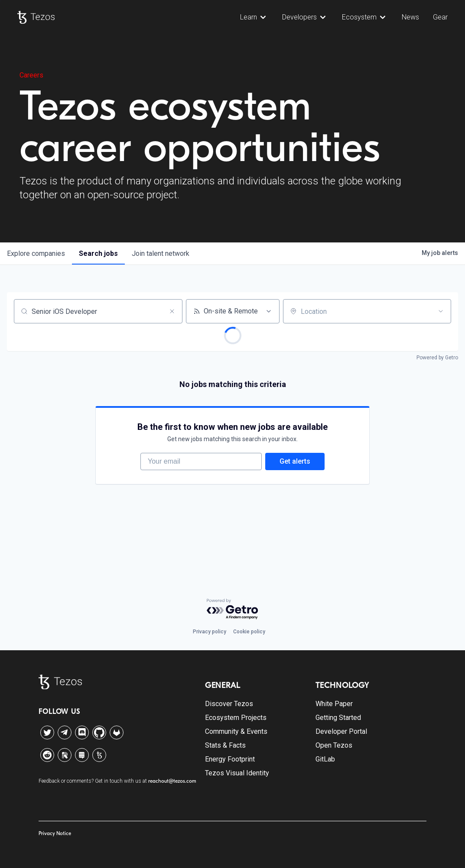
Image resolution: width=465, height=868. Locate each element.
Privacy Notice (55, 833)
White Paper (334, 704)
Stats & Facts (225, 745)
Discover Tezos (229, 704)
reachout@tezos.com (172, 781)
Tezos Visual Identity (237, 773)
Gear (440, 17)
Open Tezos (334, 745)
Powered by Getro (437, 358)
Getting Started (338, 718)
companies (36, 253)
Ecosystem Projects (236, 718)
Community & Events (236, 731)
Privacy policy (210, 632)
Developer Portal (341, 731)
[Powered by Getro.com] (233, 609)
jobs (98, 253)
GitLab (325, 759)
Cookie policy (249, 632)
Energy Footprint (230, 759)
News (410, 17)
